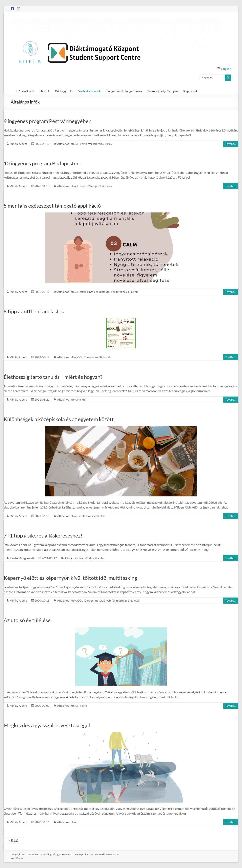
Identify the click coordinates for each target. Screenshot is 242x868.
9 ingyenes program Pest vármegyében (48, 121)
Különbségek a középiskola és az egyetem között (59, 419)
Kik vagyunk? (64, 91)
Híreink (45, 91)
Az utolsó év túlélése (27, 620)
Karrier (82, 399)
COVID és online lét (90, 357)
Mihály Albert (18, 144)
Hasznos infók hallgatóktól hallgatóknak (102, 292)
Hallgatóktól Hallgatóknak (124, 91)
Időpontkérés (25, 91)
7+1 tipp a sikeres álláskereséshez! (43, 536)
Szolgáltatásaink (89, 91)
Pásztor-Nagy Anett (22, 558)
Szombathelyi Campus (163, 91)
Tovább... (231, 144)
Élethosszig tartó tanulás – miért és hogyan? (53, 377)
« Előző (14, 840)
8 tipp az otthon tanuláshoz (34, 311)
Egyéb (107, 600)
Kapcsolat (190, 91)
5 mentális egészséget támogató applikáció (52, 206)
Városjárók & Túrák (100, 144)
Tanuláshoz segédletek (91, 516)
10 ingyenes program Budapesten (42, 163)
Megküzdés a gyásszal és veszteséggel (47, 725)
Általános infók (67, 144)
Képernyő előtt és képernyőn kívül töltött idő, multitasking (70, 578)
